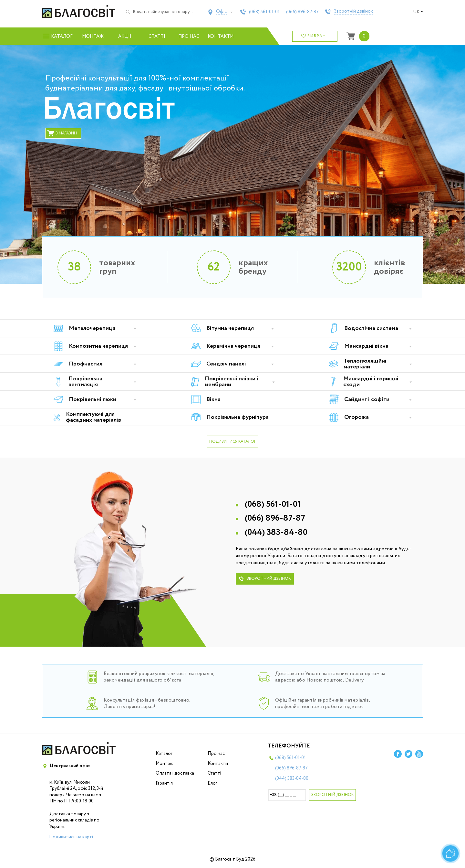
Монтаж (93, 37)
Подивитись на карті (71, 837)
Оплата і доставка (175, 773)
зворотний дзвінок (265, 579)
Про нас (189, 37)
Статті (157, 37)
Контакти (221, 37)
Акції (125, 37)
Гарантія (164, 783)
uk (418, 12)
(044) (276, 532)
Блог (212, 783)
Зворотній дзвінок (353, 12)
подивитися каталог (233, 442)
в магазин (62, 133)
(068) (264, 12)
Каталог (164, 754)
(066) (302, 12)
